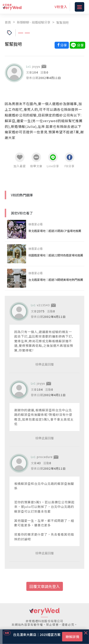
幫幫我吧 (62, 22)
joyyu (36, 66)
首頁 (8, 22)
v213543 (43, 305)
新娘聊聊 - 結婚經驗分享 (34, 22)
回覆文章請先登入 (45, 586)
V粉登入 (61, 7)
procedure (45, 457)
